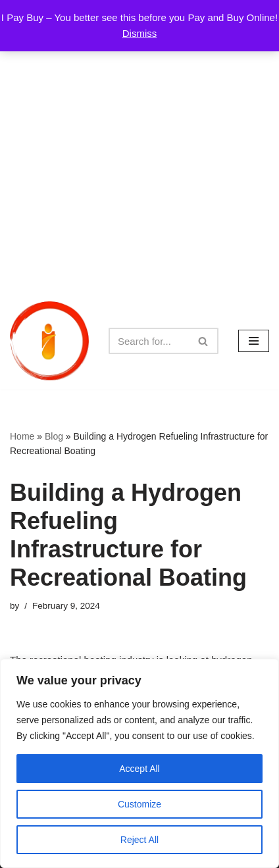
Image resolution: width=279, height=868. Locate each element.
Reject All (139, 840)
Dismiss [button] (140, 33)
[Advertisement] (139, 146)
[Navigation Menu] (254, 341)
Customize (139, 804)
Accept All (139, 769)
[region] (139, 763)
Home (22, 436)
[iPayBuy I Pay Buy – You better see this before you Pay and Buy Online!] (49, 341)
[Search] (149, 341)
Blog (54, 436)
